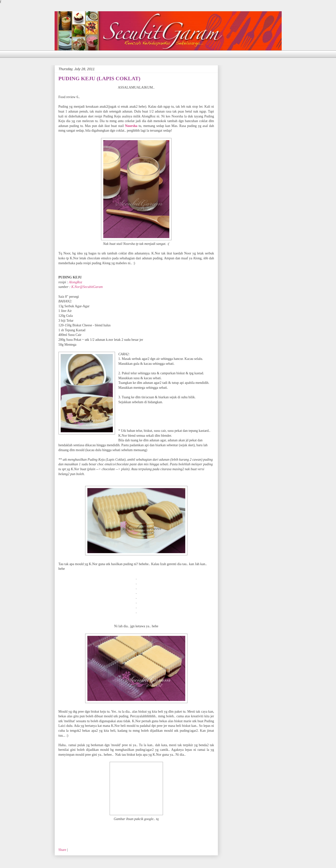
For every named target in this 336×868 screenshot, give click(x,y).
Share (62, 850)
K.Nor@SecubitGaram (87, 287)
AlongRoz (75, 282)
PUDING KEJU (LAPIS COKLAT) (99, 78)
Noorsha (131, 126)
